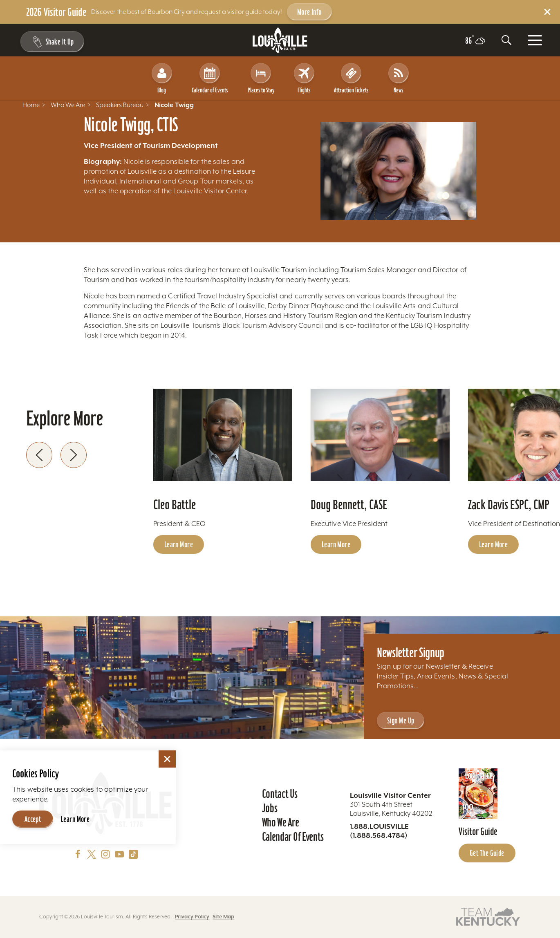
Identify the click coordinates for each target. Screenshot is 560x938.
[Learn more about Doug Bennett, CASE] (380, 435)
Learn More (75, 819)
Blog (162, 78)
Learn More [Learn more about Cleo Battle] (179, 544)
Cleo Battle (175, 505)
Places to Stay (261, 78)
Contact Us (280, 794)
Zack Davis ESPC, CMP (509, 505)
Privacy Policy (192, 917)
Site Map (223, 917)
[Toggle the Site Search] (506, 40)
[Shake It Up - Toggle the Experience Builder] (50, 42)
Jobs (270, 808)
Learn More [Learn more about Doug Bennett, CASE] (336, 544)
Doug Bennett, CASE (349, 505)
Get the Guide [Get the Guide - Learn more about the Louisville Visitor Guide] (487, 853)
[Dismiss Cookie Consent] (167, 759)
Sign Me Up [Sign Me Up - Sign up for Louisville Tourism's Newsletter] (401, 721)
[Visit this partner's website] (488, 916)
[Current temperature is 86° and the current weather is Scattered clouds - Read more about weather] (475, 41)
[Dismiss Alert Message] (547, 12)
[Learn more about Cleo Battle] (223, 435)
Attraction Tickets (351, 78)
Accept (33, 819)
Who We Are (281, 822)
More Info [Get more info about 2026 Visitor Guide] (309, 12)
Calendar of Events (210, 78)
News (399, 78)
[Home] (280, 40)
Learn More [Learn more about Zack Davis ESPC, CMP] (493, 544)
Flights (304, 78)
